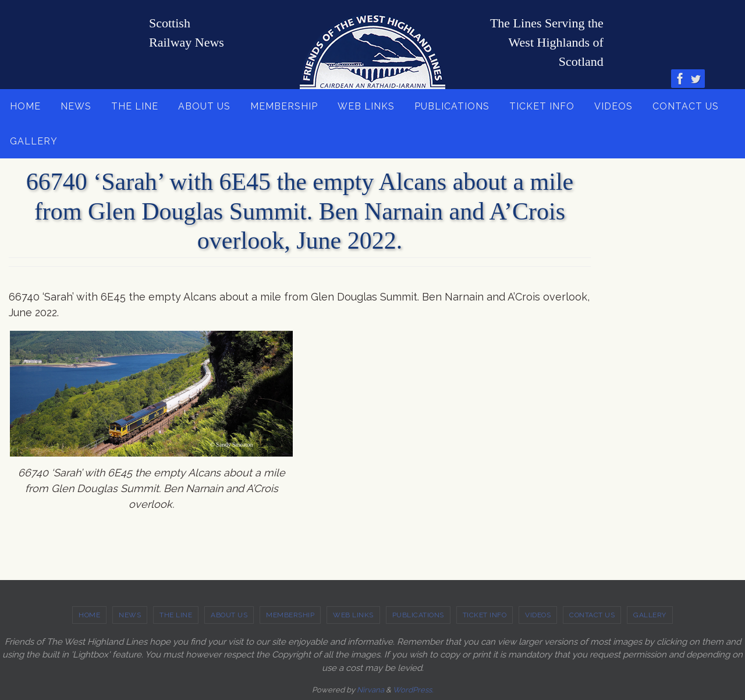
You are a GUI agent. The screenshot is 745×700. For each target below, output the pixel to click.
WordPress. (413, 690)
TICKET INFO (485, 615)
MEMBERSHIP (290, 615)
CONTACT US (592, 615)
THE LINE (176, 615)
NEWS (130, 615)
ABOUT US (229, 615)
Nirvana (370, 690)
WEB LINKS (353, 615)
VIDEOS (538, 615)
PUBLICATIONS (418, 615)
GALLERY (650, 615)
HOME (89, 615)
